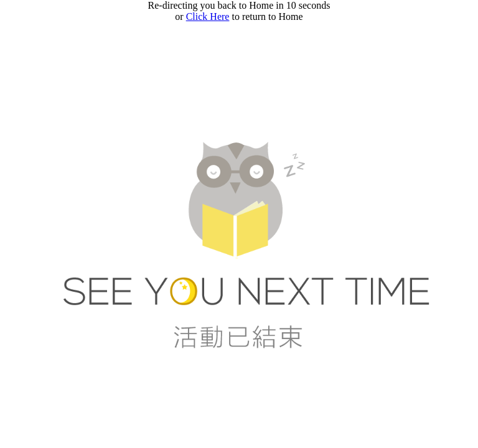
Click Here (208, 16)
